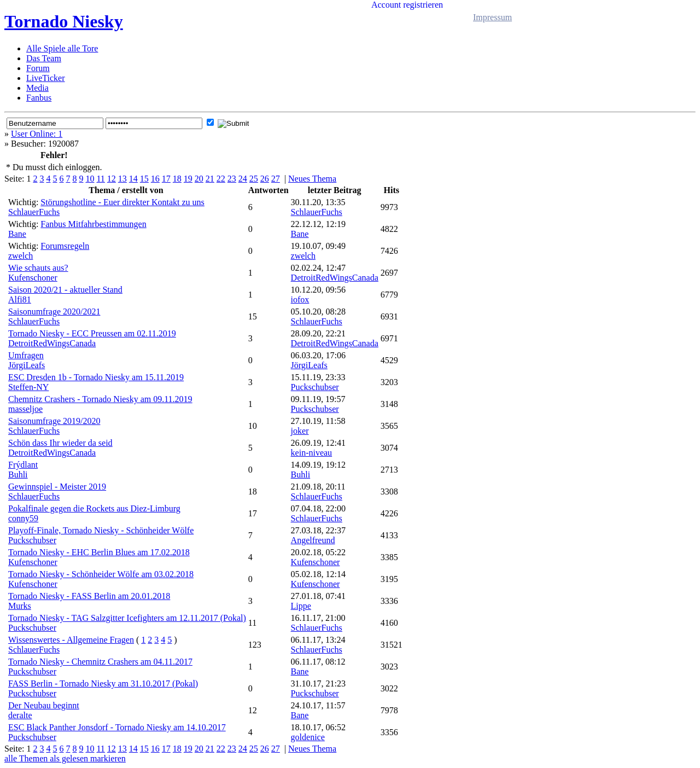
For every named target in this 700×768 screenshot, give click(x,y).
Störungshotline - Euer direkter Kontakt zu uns (122, 202)
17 (166, 179)
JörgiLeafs (27, 365)
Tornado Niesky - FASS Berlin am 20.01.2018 (89, 596)
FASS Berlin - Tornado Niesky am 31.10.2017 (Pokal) (103, 683)
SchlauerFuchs (34, 212)
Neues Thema (312, 179)
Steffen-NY (28, 387)
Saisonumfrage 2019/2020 (54, 421)
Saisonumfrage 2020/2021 (54, 312)
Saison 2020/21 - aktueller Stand (65, 290)
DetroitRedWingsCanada (335, 278)
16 (155, 179)
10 (90, 179)
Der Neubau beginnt (44, 705)
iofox (300, 299)
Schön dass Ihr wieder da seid (60, 443)
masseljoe (25, 409)
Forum (38, 68)
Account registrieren (407, 5)
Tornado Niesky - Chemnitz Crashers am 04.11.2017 (100, 662)
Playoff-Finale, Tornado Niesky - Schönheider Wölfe (101, 530)
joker (300, 431)
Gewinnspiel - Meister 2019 (57, 487)
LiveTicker (46, 78)
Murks (20, 606)
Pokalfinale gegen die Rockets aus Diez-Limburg (94, 508)
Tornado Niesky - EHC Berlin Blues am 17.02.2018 (99, 552)
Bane (17, 234)
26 (265, 179)
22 (221, 179)
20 (199, 179)
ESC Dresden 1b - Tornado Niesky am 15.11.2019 (96, 377)
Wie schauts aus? (38, 268)
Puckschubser (315, 387)
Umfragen (26, 355)
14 (133, 179)
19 (188, 179)
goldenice (308, 737)
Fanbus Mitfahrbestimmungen (93, 224)
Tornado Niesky (64, 21)
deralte (20, 715)
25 (254, 179)
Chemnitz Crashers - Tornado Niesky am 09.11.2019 (100, 399)
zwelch (21, 256)
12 (112, 179)
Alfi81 (20, 299)
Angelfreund (313, 540)
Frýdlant (23, 465)
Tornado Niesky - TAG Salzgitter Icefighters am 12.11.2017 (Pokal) (127, 618)
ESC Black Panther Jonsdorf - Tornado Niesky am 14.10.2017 (117, 727)
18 (177, 179)
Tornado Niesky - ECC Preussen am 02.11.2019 (92, 333)
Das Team (44, 58)
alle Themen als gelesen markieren (65, 758)
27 (276, 179)
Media (37, 88)
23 (232, 179)
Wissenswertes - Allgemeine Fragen (71, 640)
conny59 (23, 518)
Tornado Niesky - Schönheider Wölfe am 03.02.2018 (101, 574)
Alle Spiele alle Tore (62, 48)
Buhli (18, 475)
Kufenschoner (33, 278)
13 (122, 179)
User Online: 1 (37, 134)
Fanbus (39, 98)
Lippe (301, 606)
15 (144, 179)
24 (243, 179)
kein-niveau (312, 453)
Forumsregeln (65, 246)
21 (210, 179)
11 (100, 179)
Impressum (492, 17)
